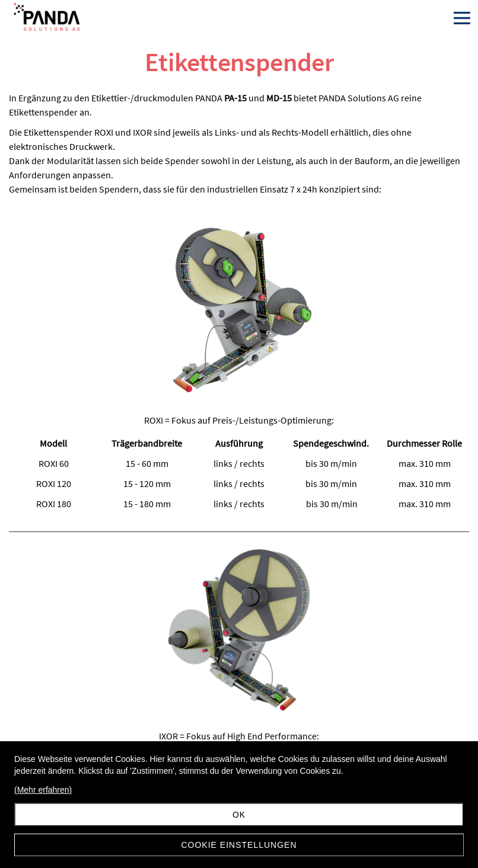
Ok (239, 815)
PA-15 (235, 98)
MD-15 (279, 98)
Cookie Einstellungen (239, 845)
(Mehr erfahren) (43, 790)
